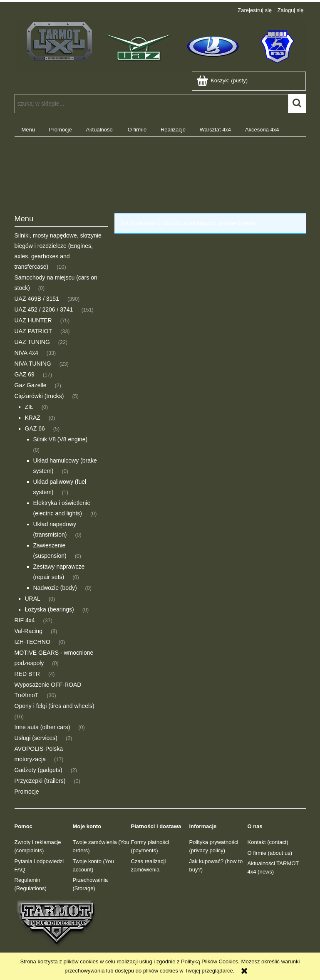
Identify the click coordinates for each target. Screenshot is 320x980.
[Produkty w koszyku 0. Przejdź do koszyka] (223, 80)
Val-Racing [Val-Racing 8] (29, 631)
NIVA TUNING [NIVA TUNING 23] (33, 364)
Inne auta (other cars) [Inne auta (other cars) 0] (42, 727)
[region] (160, 169)
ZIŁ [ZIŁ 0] (29, 407)
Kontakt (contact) (268, 842)
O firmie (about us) (270, 853)
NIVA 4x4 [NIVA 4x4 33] (26, 353)
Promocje (27, 792)
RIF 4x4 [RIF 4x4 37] (25, 620)
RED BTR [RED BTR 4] (27, 674)
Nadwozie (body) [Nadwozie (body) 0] (55, 588)
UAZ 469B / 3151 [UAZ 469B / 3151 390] (37, 299)
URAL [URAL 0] (33, 599)
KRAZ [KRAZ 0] (33, 418)
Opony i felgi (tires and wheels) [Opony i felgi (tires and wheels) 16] (55, 706)
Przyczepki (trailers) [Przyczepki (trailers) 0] (40, 781)
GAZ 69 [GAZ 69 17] (25, 374)
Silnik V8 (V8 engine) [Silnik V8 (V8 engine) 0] (61, 439)
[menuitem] (28, 130)
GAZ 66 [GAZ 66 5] (35, 428)
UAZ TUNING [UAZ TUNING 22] (32, 342)
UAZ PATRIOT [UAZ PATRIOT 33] (33, 331)
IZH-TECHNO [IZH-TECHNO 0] (32, 642)
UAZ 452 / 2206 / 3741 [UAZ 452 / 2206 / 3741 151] (44, 309)
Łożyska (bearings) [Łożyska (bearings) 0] (50, 609)
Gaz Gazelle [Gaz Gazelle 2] (31, 385)
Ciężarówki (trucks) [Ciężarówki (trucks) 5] (39, 396)
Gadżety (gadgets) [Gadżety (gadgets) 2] (38, 770)
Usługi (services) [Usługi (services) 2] (36, 738)
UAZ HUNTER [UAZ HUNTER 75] (33, 320)
